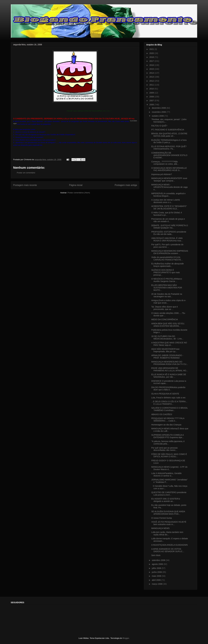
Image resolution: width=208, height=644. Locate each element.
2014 (152, 73)
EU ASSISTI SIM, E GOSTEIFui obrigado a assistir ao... (166, 500)
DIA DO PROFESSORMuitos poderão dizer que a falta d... (168, 389)
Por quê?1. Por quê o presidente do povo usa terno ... (167, 246)
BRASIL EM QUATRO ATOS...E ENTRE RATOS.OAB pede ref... (169, 135)
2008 (152, 97)
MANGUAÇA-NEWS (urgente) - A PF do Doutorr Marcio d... (169, 468)
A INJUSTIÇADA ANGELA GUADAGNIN (169, 545)
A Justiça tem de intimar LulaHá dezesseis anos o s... (166, 201)
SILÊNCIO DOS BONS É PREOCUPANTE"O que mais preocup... (166, 272)
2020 (152, 53)
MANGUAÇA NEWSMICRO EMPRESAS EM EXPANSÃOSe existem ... (170, 252)
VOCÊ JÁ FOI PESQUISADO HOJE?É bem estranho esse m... (169, 523)
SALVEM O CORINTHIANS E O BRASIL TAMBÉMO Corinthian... (170, 409)
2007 (152, 101)
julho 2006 (157, 568)
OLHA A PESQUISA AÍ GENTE (165, 394)
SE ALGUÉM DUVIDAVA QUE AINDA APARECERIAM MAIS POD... (168, 513)
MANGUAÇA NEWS (160, 528)
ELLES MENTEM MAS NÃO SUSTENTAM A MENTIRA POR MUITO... (167, 288)
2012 (152, 81)
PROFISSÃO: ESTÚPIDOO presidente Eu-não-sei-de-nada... (169, 233)
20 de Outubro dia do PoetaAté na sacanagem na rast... (167, 295)
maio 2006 (157, 576)
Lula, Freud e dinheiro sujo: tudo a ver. (169, 398)
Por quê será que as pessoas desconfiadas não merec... (164, 449)
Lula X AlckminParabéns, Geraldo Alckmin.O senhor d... (166, 474)
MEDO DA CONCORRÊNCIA (165, 319)
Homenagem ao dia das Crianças (166, 425)
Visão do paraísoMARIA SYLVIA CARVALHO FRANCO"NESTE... (167, 258)
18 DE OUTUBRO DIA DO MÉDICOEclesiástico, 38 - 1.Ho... (167, 337)
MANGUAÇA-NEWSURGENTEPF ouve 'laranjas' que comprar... (169, 179)
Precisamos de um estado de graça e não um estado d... (168, 220)
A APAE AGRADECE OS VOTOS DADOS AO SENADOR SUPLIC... (168, 550)
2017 (152, 61)
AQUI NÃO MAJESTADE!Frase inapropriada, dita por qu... (165, 350)
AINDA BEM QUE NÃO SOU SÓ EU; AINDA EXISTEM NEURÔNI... (168, 325)
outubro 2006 (158, 116)
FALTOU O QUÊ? (159, 126)
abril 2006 (156, 580)
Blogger (126, 638)
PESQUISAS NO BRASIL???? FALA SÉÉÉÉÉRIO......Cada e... (168, 420)
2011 (152, 85)
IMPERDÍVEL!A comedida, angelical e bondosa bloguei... (168, 195)
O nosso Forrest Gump (162, 518)
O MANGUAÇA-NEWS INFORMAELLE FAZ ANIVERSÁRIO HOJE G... (169, 169)
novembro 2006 (159, 112)
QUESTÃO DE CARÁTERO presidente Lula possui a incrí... (169, 494)
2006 (152, 105)
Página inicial (76, 185)
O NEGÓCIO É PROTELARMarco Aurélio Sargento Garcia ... (167, 280)
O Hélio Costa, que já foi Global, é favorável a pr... (167, 214)
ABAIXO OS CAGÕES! (162, 414)
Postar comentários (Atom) (79, 193)
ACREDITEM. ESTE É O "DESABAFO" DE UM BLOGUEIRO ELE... (169, 207)
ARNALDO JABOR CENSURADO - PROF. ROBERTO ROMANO (167, 357)
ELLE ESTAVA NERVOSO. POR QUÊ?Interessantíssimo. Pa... (169, 148)
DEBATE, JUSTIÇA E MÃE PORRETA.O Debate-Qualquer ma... (170, 227)
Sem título (156, 555)
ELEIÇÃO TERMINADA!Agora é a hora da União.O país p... (169, 141)
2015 (152, 69)
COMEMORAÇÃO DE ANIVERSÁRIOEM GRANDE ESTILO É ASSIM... (169, 155)
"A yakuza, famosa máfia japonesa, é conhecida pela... (168, 443)
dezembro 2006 (159, 108)
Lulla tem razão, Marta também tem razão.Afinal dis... (167, 533)
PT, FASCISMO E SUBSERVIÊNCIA (168, 130)
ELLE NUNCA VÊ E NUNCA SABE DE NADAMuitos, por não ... (169, 376)
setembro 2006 (159, 560)
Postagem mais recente (25, 185)
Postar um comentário (26, 173)
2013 (152, 77)
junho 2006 (157, 572)
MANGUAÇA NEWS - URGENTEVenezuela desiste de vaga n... (169, 187)
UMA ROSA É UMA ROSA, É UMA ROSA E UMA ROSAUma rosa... (167, 239)
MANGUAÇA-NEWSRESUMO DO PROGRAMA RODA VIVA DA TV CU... (170, 363)
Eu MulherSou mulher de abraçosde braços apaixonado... (167, 265)
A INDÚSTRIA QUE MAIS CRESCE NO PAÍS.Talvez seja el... (169, 344)
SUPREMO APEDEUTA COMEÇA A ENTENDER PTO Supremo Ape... (168, 436)
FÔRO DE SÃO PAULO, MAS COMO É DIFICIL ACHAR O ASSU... (169, 455)
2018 (152, 57)
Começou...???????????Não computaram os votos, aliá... (165, 163)
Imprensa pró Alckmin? (162, 174)
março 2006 (157, 584)
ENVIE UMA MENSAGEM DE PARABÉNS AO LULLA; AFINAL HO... (170, 369)
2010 (152, 89)
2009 (152, 93)
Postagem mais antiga (126, 185)
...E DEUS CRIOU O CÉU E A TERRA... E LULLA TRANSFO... (169, 403)
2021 (152, 49)
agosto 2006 (158, 564)
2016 (152, 65)
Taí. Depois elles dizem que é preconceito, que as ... (165, 308)
